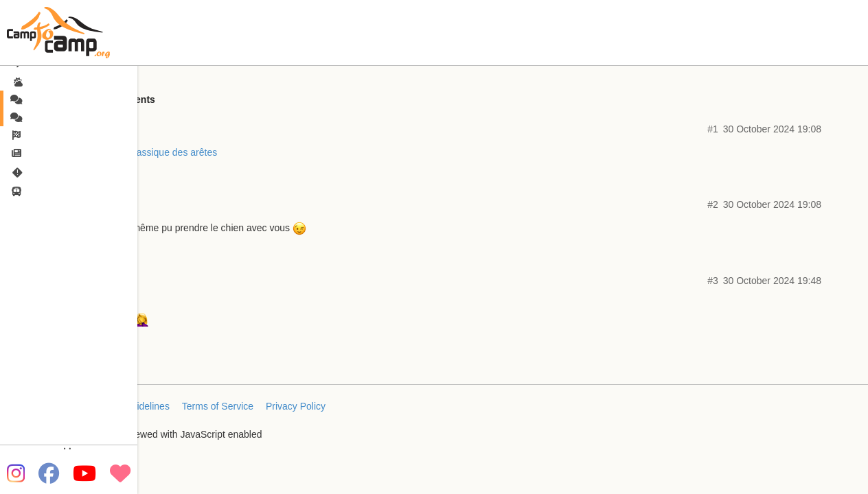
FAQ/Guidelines (136, 406)
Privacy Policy (296, 406)
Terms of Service (218, 406)
